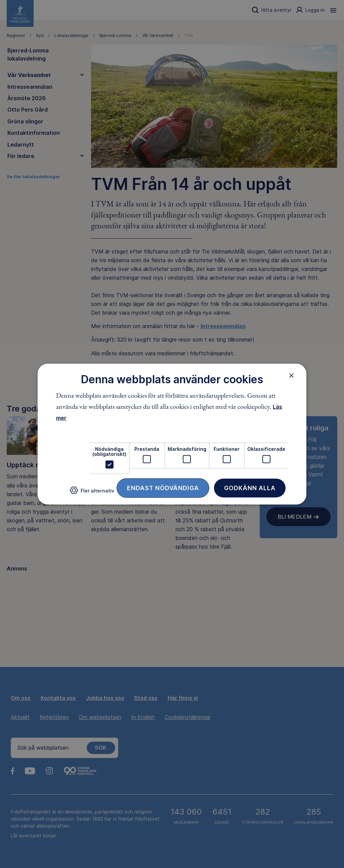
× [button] (291, 376)
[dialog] (172, 434)
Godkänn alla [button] (250, 488)
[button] (92, 493)
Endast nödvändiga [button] (163, 488)
